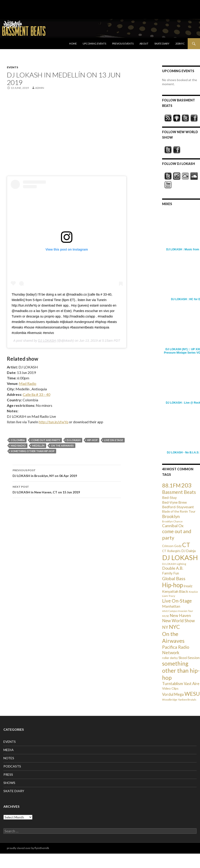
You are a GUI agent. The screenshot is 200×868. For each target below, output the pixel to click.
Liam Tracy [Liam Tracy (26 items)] (169, 596)
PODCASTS (12, 766)
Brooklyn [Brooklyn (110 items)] (171, 516)
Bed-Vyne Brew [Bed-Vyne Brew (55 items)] (174, 502)
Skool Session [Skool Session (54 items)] (189, 658)
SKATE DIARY (14, 791)
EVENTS (12, 67)
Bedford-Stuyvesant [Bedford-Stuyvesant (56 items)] (178, 507)
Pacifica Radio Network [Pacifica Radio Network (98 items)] (176, 650)
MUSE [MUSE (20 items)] (166, 616)
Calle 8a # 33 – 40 (37, 394)
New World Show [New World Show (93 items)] (178, 621)
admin (40, 88)
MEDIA (9, 750)
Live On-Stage (114, 440)
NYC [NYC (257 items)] (174, 627)
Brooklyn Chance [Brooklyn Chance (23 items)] (172, 521)
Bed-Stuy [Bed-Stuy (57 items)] (169, 497)
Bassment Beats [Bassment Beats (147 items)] (179, 492)
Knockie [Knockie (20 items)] (193, 592)
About (144, 44)
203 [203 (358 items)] (186, 485)
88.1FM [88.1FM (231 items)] (171, 485)
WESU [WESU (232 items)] (192, 694)
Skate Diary (162, 44)
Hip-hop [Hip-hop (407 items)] (172, 585)
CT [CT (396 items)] (186, 545)
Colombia (18, 440)
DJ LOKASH (47, 341)
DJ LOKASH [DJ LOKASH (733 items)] (180, 557)
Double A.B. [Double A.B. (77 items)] (173, 568)
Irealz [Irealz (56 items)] (188, 586)
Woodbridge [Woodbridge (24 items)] (170, 700)
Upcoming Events (94, 44)
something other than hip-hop (33, 451)
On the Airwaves (62, 446)
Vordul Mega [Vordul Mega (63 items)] (173, 694)
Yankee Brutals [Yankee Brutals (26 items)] (187, 700)
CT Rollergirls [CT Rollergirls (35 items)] (171, 551)
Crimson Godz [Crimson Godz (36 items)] (172, 546)
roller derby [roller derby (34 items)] (170, 658)
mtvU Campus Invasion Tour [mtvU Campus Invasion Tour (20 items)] (178, 611)
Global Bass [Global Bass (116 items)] (174, 578)
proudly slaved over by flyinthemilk (28, 848)
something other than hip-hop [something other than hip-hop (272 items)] (181, 671)
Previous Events (123, 44)
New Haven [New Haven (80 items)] (180, 615)
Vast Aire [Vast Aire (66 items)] (192, 684)
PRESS (8, 774)
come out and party (46, 440)
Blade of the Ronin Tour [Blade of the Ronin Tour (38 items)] (179, 511)
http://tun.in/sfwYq (54, 422)
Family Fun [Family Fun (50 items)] (171, 573)
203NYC (180, 44)
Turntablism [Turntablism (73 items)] (173, 684)
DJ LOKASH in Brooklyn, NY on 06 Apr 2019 (67, 473)
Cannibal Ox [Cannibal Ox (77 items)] (173, 526)
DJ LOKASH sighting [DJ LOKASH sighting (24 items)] (174, 564)
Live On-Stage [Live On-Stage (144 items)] (177, 601)
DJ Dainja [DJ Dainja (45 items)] (188, 551)
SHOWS (9, 783)
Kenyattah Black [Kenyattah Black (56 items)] (175, 591)
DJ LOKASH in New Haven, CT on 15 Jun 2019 (67, 489)
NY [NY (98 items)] (165, 627)
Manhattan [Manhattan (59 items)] (171, 606)
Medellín (38, 446)
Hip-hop (92, 440)
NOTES (9, 758)
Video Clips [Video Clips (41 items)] (170, 688)
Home (73, 44)
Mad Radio (28, 383)
